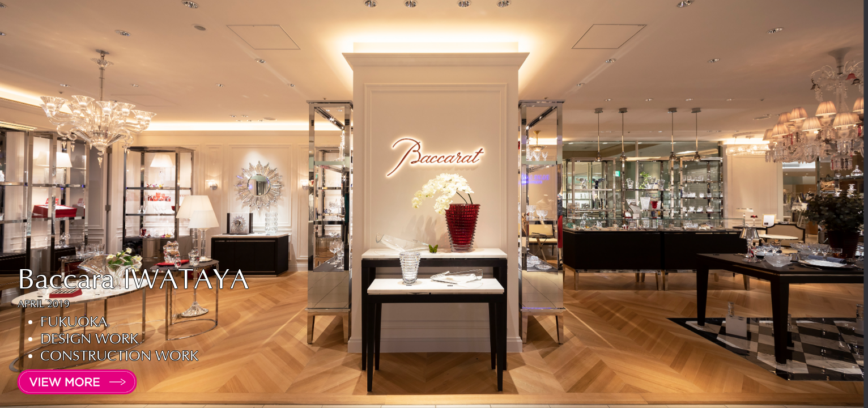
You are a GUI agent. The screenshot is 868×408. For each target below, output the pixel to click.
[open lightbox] (68, 382)
